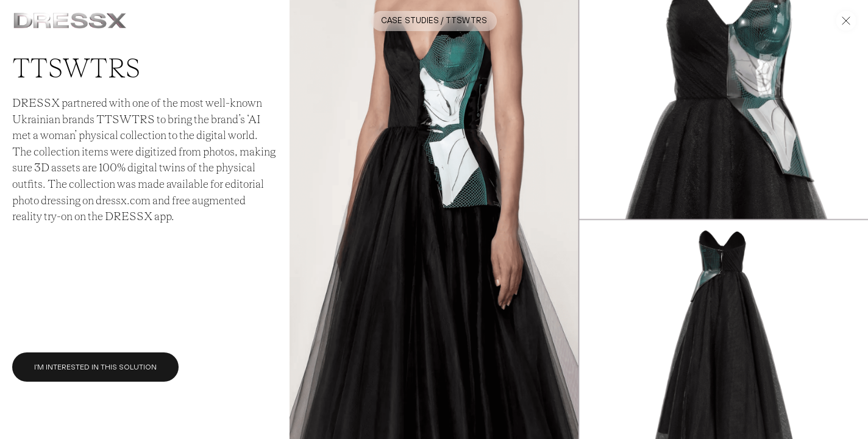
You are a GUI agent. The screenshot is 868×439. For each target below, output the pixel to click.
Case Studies (410, 20)
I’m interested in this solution (95, 367)
